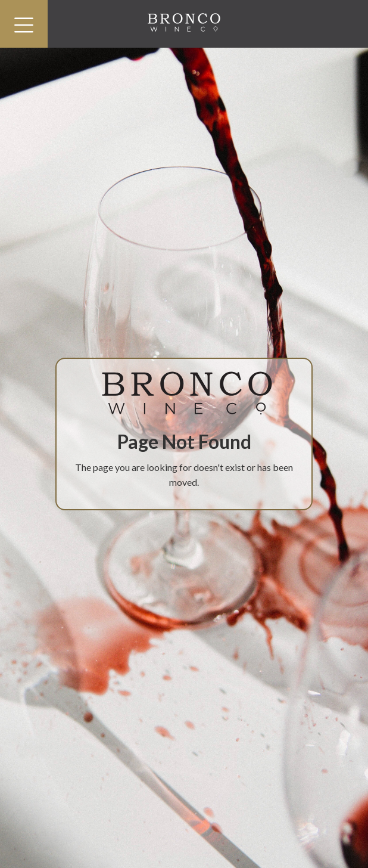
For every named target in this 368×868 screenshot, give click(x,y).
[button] (24, 24)
